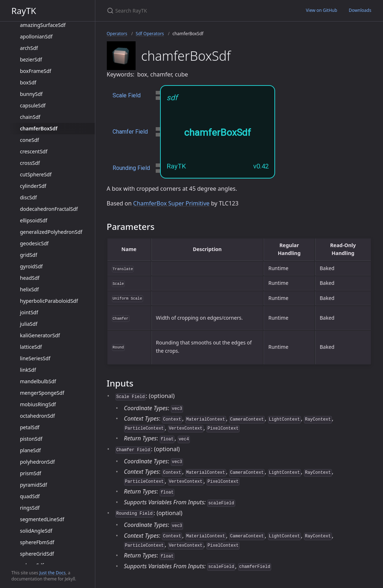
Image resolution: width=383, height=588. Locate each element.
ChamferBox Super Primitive (171, 203)
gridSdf (29, 255)
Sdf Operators (150, 34)
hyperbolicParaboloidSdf (49, 301)
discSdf (29, 197)
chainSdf (30, 117)
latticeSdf (31, 347)
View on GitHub (322, 10)
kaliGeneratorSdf (40, 335)
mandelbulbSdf (38, 381)
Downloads (360, 10)
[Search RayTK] (192, 11)
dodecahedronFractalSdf (49, 209)
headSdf (30, 278)
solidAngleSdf (36, 531)
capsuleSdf (33, 105)
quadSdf (30, 496)
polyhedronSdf (38, 462)
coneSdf (30, 140)
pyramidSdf (34, 485)
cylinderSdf (33, 186)
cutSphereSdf (36, 174)
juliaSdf (29, 324)
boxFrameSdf (36, 71)
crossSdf (30, 163)
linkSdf (28, 370)
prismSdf (31, 473)
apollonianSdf (37, 36)
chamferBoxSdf (39, 128)
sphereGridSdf (37, 554)
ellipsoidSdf (34, 220)
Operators (117, 34)
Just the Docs (52, 573)
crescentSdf (34, 151)
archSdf (29, 48)
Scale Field (127, 95)
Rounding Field (131, 168)
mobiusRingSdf (38, 404)
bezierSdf (31, 59)
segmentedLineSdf (42, 519)
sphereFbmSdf (37, 542)
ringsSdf (30, 508)
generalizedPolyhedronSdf (51, 232)
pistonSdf (31, 439)
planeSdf (31, 450)
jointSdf (29, 312)
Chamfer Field (130, 132)
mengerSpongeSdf (42, 393)
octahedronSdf (38, 416)
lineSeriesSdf (35, 358)
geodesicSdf (35, 243)
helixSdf (29, 289)
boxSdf (28, 82)
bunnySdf (31, 94)
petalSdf (30, 427)
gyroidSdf (31, 266)
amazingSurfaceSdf (43, 25)
